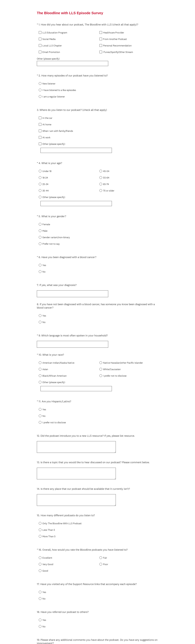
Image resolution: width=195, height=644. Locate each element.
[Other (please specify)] (77, 145)
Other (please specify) (48, 59)
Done (97, 630)
